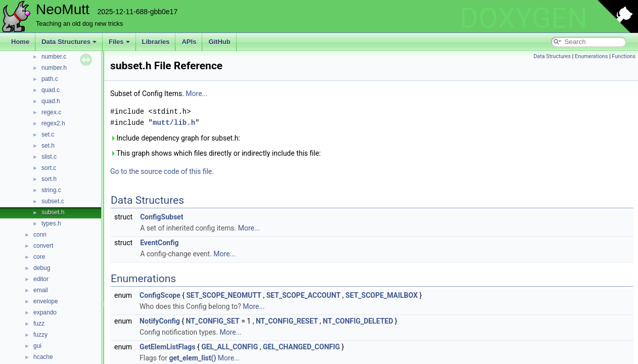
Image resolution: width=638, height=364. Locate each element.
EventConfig (159, 243)
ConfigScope (160, 295)
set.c (48, 134)
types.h (51, 223)
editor (41, 279)
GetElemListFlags (167, 347)
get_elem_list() (193, 358)
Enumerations (591, 56)
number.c (54, 57)
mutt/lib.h (174, 123)
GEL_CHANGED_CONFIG (301, 347)
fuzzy (40, 335)
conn (40, 235)
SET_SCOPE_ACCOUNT (304, 295)
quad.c (51, 90)
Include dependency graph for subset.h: (175, 138)
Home (20, 42)
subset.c (53, 201)
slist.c (49, 157)
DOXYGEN (523, 18)
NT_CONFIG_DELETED (358, 321)
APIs (189, 42)
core (39, 257)
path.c (50, 79)
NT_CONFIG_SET (213, 321)
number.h (54, 68)
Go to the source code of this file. (162, 171)
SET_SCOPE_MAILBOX (381, 295)
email (41, 290)
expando (45, 312)
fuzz (39, 324)
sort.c (49, 168)
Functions (624, 56)
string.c (51, 190)
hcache (43, 357)
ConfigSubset (162, 217)
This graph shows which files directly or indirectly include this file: (216, 153)
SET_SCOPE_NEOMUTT (224, 295)
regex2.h (53, 123)
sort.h (49, 179)
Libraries (156, 42)
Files (119, 42)
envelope (46, 301)
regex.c (51, 112)
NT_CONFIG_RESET (287, 321)
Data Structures (69, 42)
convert (43, 246)
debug (42, 268)
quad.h (51, 101)
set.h (48, 146)
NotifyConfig (160, 321)
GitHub (219, 42)
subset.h (53, 212)
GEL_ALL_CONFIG (230, 347)
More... (196, 94)
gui (37, 346)
